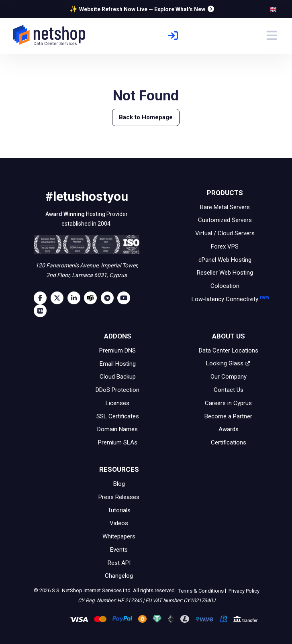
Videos (119, 523)
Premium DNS (117, 351)
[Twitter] (59, 298)
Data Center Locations (229, 351)
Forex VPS (225, 247)
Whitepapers (119, 536)
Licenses (117, 403)
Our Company (229, 377)
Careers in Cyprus (228, 403)
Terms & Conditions (200, 591)
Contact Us (229, 390)
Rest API (119, 562)
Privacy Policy (243, 591)
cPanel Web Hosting (225, 259)
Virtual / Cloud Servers (225, 233)
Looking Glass (228, 363)
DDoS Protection (117, 390)
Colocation (225, 286)
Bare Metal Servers (225, 207)
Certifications (229, 442)
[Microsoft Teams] (92, 298)
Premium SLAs (118, 442)
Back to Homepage (146, 117)
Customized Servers (225, 220)
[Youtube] (126, 298)
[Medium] (42, 311)
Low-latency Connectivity (225, 305)
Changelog (119, 576)
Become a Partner (228, 416)
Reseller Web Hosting (225, 273)
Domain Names (117, 429)
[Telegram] (109, 298)
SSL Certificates (118, 416)
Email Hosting (118, 363)
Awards (229, 429)
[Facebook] (42, 298)
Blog (119, 484)
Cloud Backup (118, 377)
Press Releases (119, 497)
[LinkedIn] (76, 298)
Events (119, 550)
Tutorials (119, 510)
